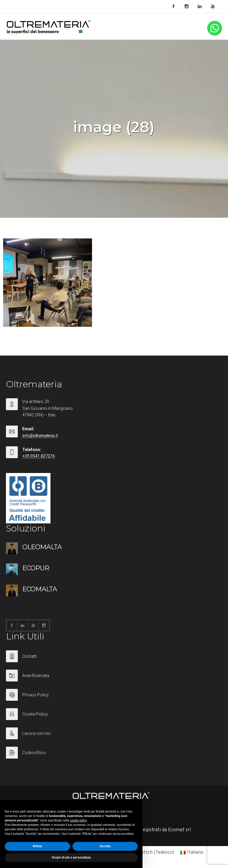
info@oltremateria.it (40, 436)
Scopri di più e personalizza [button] (71, 857)
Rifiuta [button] (37, 846)
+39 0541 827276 (39, 456)
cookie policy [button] (79, 820)
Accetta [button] (105, 846)
